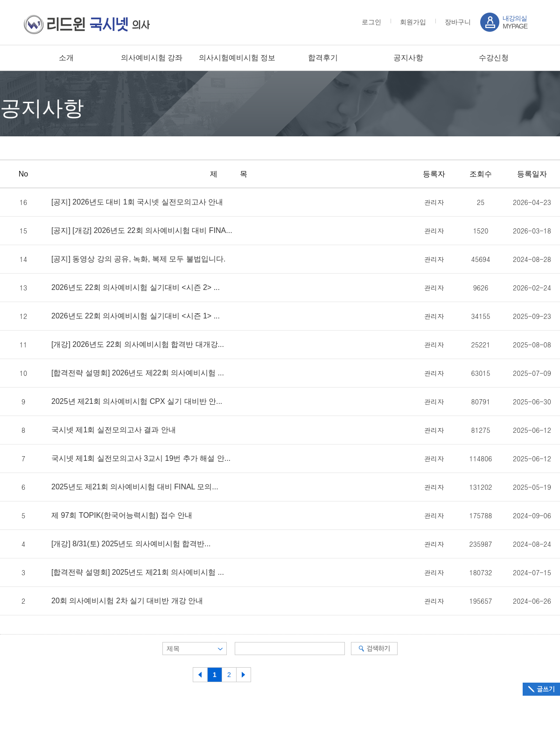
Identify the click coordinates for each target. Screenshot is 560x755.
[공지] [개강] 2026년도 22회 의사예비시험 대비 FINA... (142, 231)
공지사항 (408, 58)
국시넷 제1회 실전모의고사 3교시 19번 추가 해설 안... (141, 459)
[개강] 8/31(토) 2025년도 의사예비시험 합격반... (131, 544)
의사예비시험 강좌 (152, 58)
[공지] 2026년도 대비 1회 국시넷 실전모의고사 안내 (137, 202)
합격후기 (323, 58)
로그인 (371, 22)
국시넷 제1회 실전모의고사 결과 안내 (114, 430)
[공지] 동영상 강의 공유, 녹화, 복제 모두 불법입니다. (138, 259)
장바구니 (458, 22)
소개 (66, 58)
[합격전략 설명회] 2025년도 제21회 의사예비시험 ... (138, 572)
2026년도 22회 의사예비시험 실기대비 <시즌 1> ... (136, 316)
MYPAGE (515, 22)
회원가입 (413, 22)
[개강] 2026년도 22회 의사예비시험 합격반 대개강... (138, 345)
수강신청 (494, 58)
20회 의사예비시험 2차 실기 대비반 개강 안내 (127, 601)
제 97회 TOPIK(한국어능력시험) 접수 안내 (122, 515)
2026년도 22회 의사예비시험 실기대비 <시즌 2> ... (136, 288)
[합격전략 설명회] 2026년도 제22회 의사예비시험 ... (138, 373)
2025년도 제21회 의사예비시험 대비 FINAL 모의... (135, 487)
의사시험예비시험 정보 (237, 58)
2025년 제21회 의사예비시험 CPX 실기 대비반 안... (137, 402)
